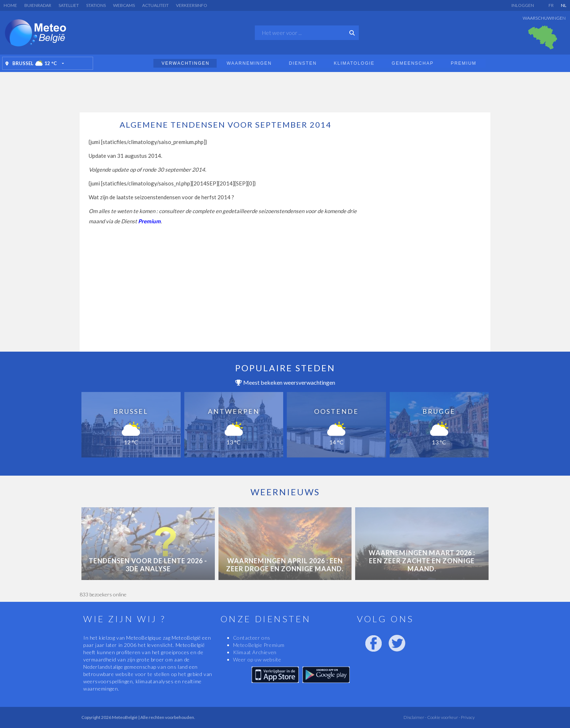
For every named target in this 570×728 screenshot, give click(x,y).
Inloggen (523, 5)
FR (551, 5)
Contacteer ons (252, 638)
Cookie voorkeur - (443, 717)
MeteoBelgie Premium (259, 645)
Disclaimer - (415, 717)
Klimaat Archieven (255, 652)
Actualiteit (155, 5)
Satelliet (69, 5)
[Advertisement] (285, 90)
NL (564, 5)
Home (10, 5)
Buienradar (38, 5)
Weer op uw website (257, 659)
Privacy (467, 717)
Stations (96, 5)
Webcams (124, 5)
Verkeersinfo (192, 5)
